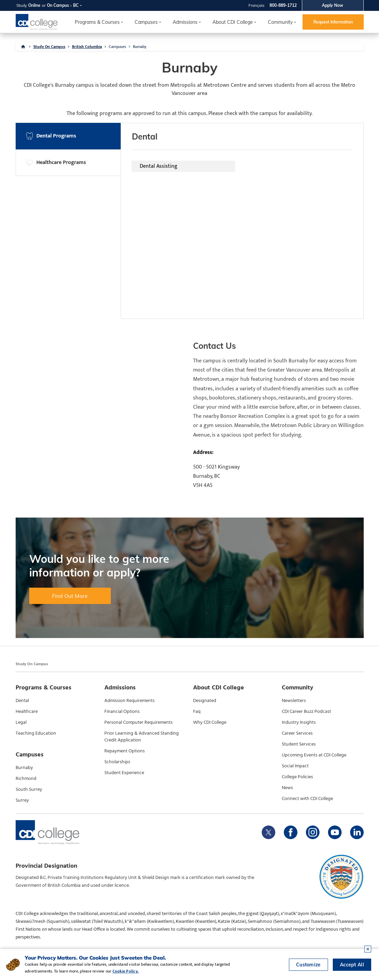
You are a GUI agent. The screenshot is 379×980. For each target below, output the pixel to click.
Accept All (352, 965)
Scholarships (117, 762)
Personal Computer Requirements (139, 722)
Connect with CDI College (307, 799)
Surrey (22, 800)
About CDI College (233, 22)
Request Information (333, 22)
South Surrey (29, 789)
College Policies (297, 777)
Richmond (26, 779)
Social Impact (295, 766)
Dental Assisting (159, 166)
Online (34, 5)
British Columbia (87, 47)
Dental (22, 701)
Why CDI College (210, 722)
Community (280, 22)
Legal (21, 722)
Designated (205, 701)
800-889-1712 (283, 5)
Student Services (299, 744)
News (287, 788)
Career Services (297, 733)
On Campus (58, 5)
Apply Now (333, 5)
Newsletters (294, 701)
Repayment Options (125, 751)
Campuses (117, 47)
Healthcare (27, 712)
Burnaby (140, 47)
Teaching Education (36, 733)
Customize (308, 965)
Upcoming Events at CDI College (314, 755)
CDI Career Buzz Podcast (306, 712)
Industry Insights (299, 722)
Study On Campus (49, 47)
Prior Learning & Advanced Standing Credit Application (142, 737)
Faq (197, 712)
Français (256, 5)
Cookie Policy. (126, 971)
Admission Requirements (130, 701)
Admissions (185, 22)
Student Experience (124, 773)
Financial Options (122, 712)
